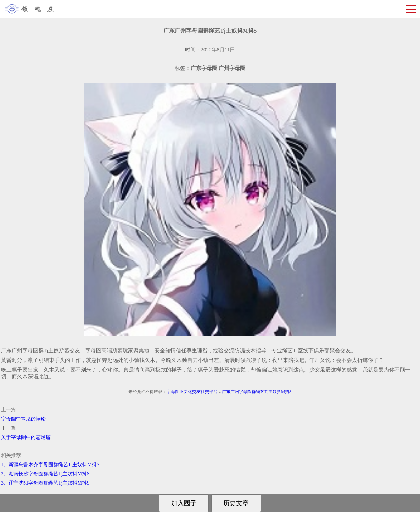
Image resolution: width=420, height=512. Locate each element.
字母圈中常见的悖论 (23, 419)
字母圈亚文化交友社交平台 (192, 392)
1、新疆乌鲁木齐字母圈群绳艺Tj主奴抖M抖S (50, 465)
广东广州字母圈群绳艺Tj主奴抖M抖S (257, 392)
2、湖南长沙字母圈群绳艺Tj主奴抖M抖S (45, 474)
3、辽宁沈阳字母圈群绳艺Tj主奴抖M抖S (45, 483)
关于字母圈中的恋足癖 (26, 437)
